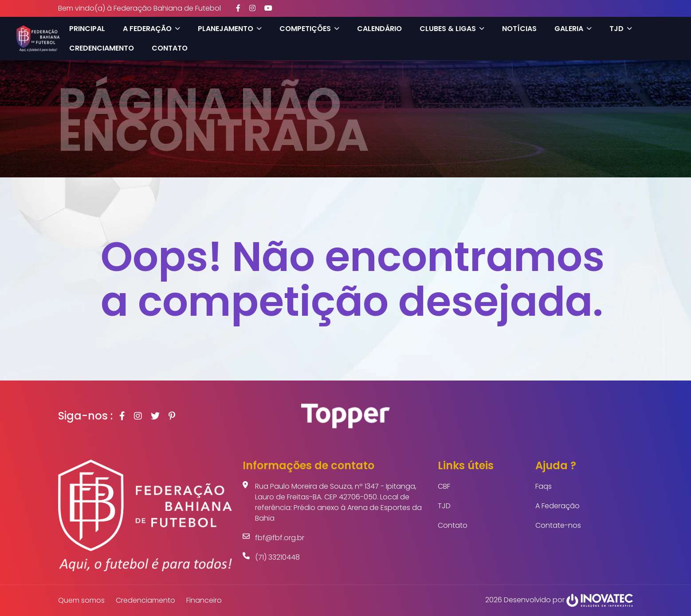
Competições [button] (309, 29)
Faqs (544, 486)
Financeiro (204, 600)
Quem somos (81, 600)
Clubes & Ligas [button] (452, 29)
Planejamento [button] (230, 29)
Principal (87, 29)
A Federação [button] (151, 29)
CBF (444, 486)
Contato (170, 48)
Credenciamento (102, 48)
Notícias (519, 29)
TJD (444, 506)
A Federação (558, 506)
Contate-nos (558, 525)
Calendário (379, 29)
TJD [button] (621, 29)
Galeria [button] (573, 29)
